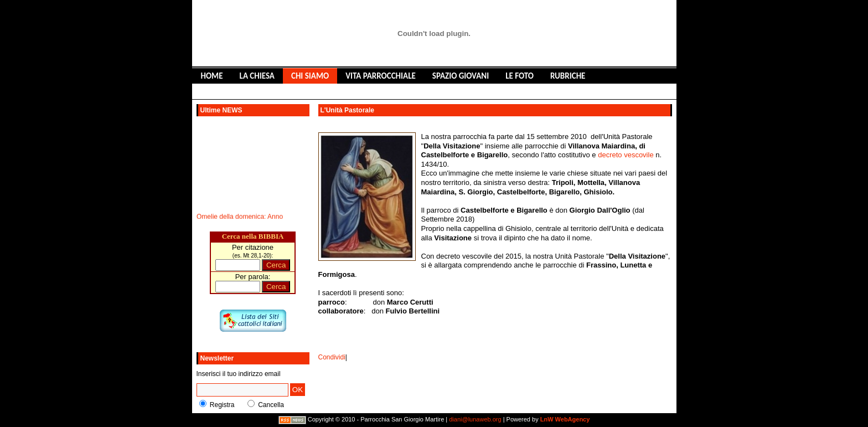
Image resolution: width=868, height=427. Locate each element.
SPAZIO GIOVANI (461, 76)
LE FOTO (520, 76)
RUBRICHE (568, 76)
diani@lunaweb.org (475, 419)
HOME (212, 76)
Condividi (332, 357)
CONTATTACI (327, 91)
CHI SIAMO (310, 76)
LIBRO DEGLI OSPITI (256, 91)
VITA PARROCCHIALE (381, 76)
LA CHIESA (257, 76)
